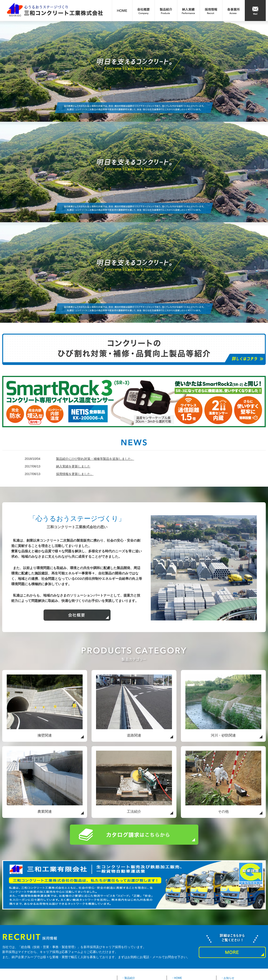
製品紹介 (130, 978)
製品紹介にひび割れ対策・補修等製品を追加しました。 (95, 459)
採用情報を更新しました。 (75, 474)
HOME (178, 978)
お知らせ (229, 978)
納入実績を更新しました (73, 466)
